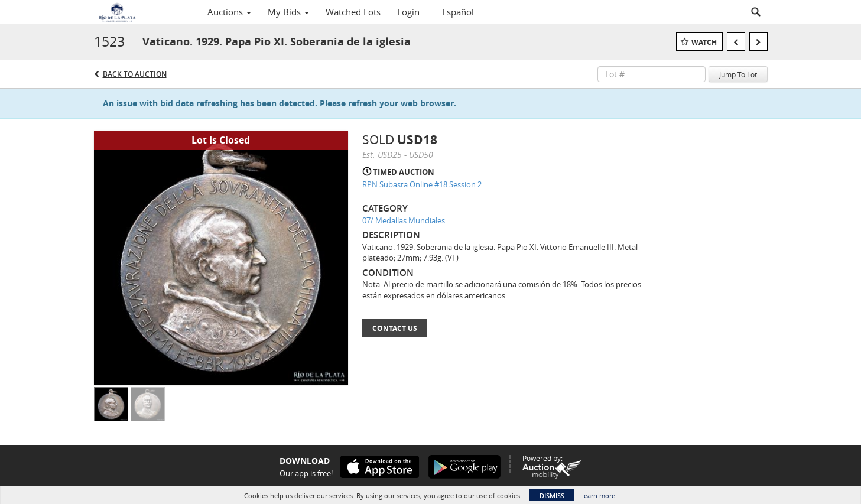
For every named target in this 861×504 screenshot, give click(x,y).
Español (458, 12)
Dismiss (552, 495)
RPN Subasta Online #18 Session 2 (422, 184)
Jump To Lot (738, 74)
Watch (704, 42)
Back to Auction (135, 74)
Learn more (598, 495)
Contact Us (395, 328)
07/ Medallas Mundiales (404, 220)
